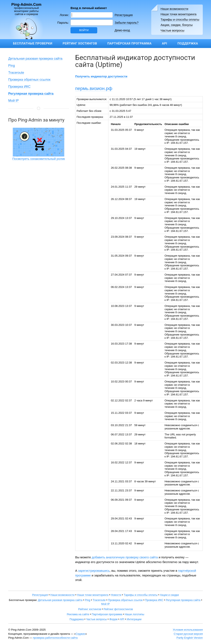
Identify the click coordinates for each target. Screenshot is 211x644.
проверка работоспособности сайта (55, 638)
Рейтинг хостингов (80, 43)
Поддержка (188, 43)
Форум (113, 619)
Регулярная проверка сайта (183, 600)
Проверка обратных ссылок (29, 80)
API (165, 43)
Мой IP (13, 101)
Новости (116, 595)
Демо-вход (122, 30)
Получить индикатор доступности (101, 76)
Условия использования (188, 630)
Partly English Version (190, 638)
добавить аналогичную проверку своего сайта (125, 557)
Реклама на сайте (78, 614)
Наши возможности (174, 9)
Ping (12, 66)
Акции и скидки (170, 595)
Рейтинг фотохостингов (118, 609)
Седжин (80, 634)
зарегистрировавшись (94, 571)
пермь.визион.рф (94, 88)
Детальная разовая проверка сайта (35, 59)
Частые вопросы (172, 30)
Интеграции (134, 619)
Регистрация (124, 15)
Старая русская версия (188, 634)
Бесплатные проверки (33, 43)
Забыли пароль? (127, 23)
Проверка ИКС (19, 87)
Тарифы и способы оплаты (180, 19)
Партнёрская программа (130, 43)
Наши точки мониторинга (178, 14)
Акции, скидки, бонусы (177, 25)
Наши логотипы (134, 614)
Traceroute (16, 73)
